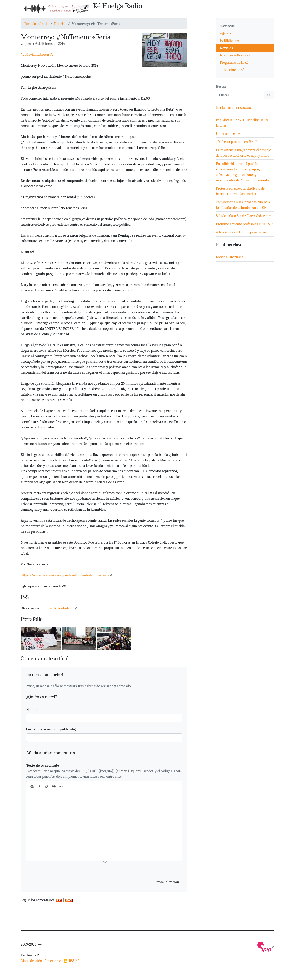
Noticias (60, 24)
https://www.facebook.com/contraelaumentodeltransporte (65, 575)
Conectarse (53, 961)
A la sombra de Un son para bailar (241, 232)
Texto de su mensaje (43, 766)
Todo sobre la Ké (232, 70)
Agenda (225, 33)
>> (269, 95)
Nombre (32, 710)
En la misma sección (235, 107)
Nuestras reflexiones (235, 55)
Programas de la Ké (234, 63)
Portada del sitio (37, 24)
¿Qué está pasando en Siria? (237, 142)
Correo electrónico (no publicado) (51, 729)
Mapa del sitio (31, 961)
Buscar (221, 87)
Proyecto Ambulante (59, 608)
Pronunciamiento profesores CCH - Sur (245, 224)
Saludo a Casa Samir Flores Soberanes (244, 216)
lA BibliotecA (229, 41)
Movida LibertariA (37, 55)
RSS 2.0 (72, 961)
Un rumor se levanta (231, 134)
